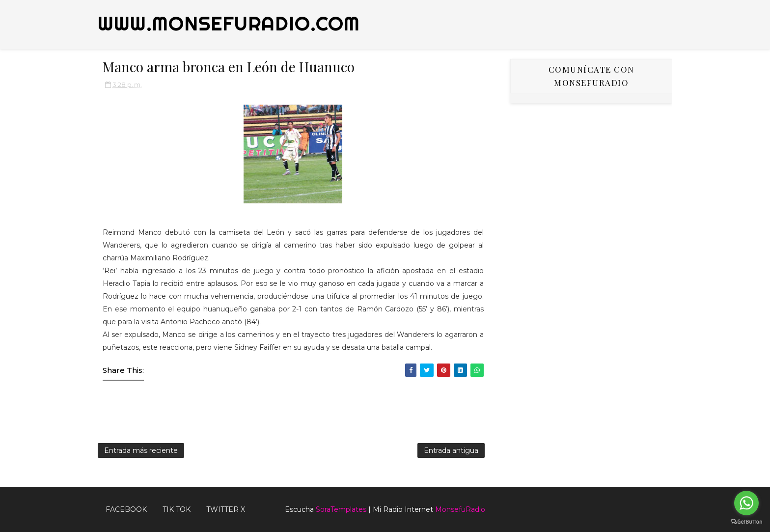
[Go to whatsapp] (746, 503)
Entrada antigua (451, 450)
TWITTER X (226, 509)
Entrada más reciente (141, 450)
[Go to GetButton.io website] (746, 522)
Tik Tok (177, 509)
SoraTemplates (341, 509)
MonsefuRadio (460, 509)
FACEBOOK (126, 509)
